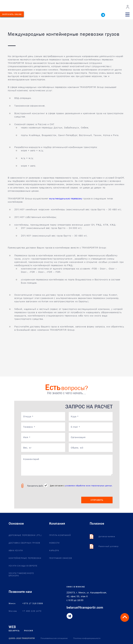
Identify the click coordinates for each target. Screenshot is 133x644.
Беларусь (14, 631)
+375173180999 (49, 15)
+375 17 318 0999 (33, 604)
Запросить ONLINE (12, 14)
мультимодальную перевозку (66, 198)
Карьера (54, 551)
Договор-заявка (107, 537)
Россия (29, 631)
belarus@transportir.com (85, 607)
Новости (54, 543)
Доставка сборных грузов (24, 543)
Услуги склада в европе (23, 566)
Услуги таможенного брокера (21, 575)
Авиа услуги (16, 551)
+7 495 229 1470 (32, 611)
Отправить (97, 500)
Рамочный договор (108, 546)
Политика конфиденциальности (87, 638)
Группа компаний (60, 535)
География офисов (61, 558)
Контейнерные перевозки (25, 558)
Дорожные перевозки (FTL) (25, 535)
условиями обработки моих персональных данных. (89, 486)
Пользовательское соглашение (54, 638)
